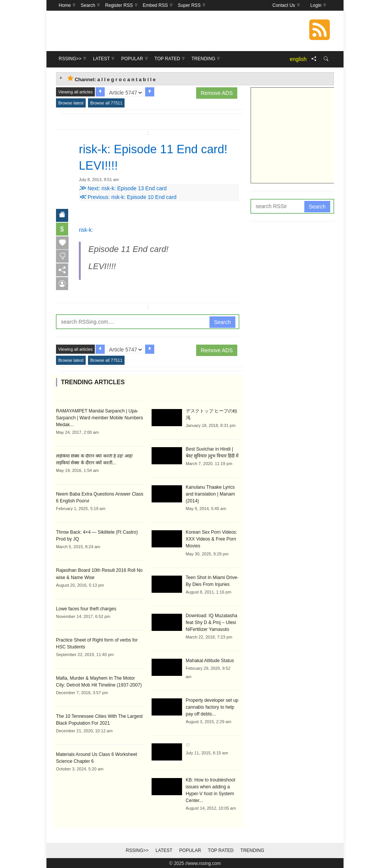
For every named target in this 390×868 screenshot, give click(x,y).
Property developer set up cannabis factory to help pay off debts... (212, 706)
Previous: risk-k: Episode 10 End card (128, 197)
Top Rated (221, 850)
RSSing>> (137, 850)
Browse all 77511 (106, 103)
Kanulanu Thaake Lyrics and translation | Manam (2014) (210, 494)
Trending (252, 850)
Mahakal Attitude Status (210, 660)
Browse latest (71, 103)
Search (222, 322)
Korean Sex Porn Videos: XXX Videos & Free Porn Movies (212, 539)
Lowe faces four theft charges (86, 608)
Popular (190, 850)
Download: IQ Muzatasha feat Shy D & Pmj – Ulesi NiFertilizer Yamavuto (212, 622)
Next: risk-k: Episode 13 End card (123, 188)
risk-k (85, 229)
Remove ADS (217, 93)
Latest (164, 850)
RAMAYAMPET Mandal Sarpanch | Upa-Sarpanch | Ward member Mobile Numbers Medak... (99, 417)
